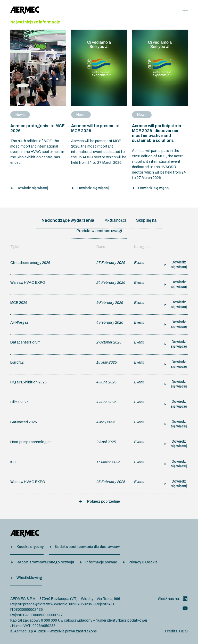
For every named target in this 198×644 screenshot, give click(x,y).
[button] (99, 504)
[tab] (68, 223)
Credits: (176, 631)
